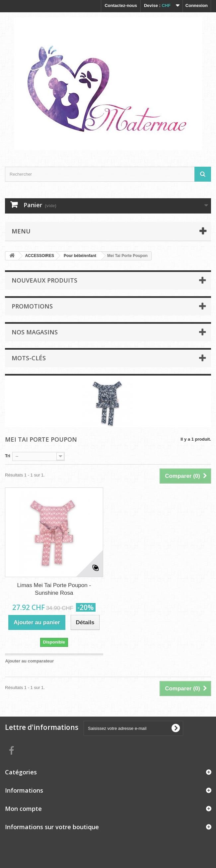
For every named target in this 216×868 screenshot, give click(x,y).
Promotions (32, 306)
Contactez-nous (121, 5)
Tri (8, 456)
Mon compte (23, 809)
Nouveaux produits (44, 280)
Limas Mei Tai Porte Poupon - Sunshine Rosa (54, 589)
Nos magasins (35, 332)
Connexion (197, 5)
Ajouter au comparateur (30, 661)
